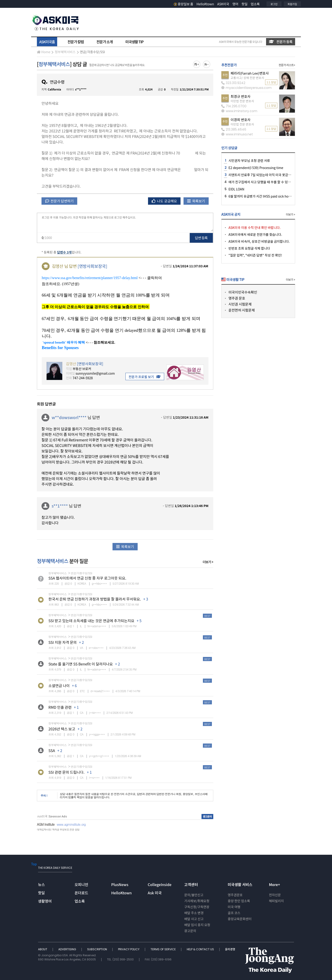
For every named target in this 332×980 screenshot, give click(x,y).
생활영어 (45, 901)
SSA (52, 750)
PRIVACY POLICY (129, 949)
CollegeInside (160, 884)
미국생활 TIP (135, 42)
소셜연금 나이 (59, 685)
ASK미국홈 (47, 42)
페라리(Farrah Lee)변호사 (250, 73)
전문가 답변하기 (59, 201)
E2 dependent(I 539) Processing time (256, 168)
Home (44, 52)
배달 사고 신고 (194, 919)
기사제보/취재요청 (197, 901)
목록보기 (196, 201)
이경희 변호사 (240, 120)
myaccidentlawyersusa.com (246, 88)
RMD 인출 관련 (60, 707)
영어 (235, 4)
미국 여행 (234, 907)
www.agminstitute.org (71, 824)
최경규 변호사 (240, 96)
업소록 (255, 4)
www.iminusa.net (237, 134)
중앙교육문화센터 (240, 919)
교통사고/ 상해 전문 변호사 (247, 78)
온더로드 (82, 893)
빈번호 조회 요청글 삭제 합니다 (249, 248)
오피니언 (82, 884)
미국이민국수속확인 (243, 292)
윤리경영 (230, 949)
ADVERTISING (68, 949)
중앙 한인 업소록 (239, 901)
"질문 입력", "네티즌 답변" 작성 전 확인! (255, 255)
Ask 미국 (155, 893)
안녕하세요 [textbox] (125, 145)
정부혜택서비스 (65, 52)
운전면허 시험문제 (242, 310)
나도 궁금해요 (164, 201)
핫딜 (245, 4)
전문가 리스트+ (287, 65)
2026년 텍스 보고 (62, 729)
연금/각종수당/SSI (93, 52)
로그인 (274, 4)
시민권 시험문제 (240, 304)
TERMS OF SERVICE (163, 949)
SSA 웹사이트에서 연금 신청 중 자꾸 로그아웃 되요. (87, 578)
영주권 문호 (237, 298)
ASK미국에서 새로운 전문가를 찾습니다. (255, 234)
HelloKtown (205, 4)
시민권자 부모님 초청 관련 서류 (249, 160)
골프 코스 (234, 913)
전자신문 (275, 895)
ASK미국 (223, 4)
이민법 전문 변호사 (242, 101)
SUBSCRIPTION (97, 949)
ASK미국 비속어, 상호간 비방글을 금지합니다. (259, 241)
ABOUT (43, 949)
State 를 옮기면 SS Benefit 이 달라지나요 (81, 664)
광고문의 (190, 931)
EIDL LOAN (236, 189)
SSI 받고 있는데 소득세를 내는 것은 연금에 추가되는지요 (91, 621)
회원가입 (292, 4)
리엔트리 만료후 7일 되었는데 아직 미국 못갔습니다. (263, 175)
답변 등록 (201, 238)
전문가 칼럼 (76, 42)
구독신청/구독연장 (197, 907)
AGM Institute (46, 824)
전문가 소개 (104, 42)
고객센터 (191, 884)
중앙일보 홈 (184, 4)
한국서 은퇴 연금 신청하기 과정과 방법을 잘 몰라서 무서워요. (95, 599)
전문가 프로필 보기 (145, 377)
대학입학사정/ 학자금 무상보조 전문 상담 (58, 830)
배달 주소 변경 (194, 913)
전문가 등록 (281, 42)
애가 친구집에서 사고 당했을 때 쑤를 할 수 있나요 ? (262, 182)
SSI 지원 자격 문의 (63, 642)
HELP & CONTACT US (201, 949)
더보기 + (208, 562)
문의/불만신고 (194, 895)
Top (34, 864)
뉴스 (41, 884)
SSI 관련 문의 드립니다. (66, 772)
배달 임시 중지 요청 (197, 925)
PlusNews (120, 884)
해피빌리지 (276, 901)
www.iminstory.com (239, 111)
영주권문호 (235, 895)
